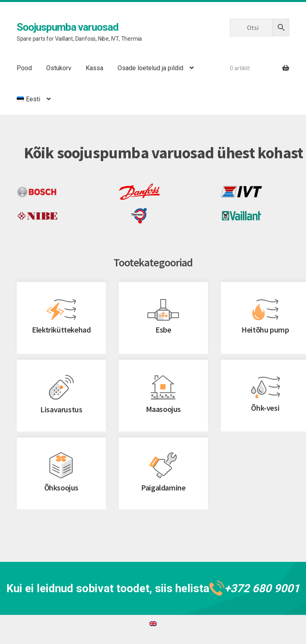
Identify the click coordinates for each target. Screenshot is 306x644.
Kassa (94, 68)
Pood (24, 68)
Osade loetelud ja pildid (150, 68)
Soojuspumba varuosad (68, 27)
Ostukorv (59, 68)
